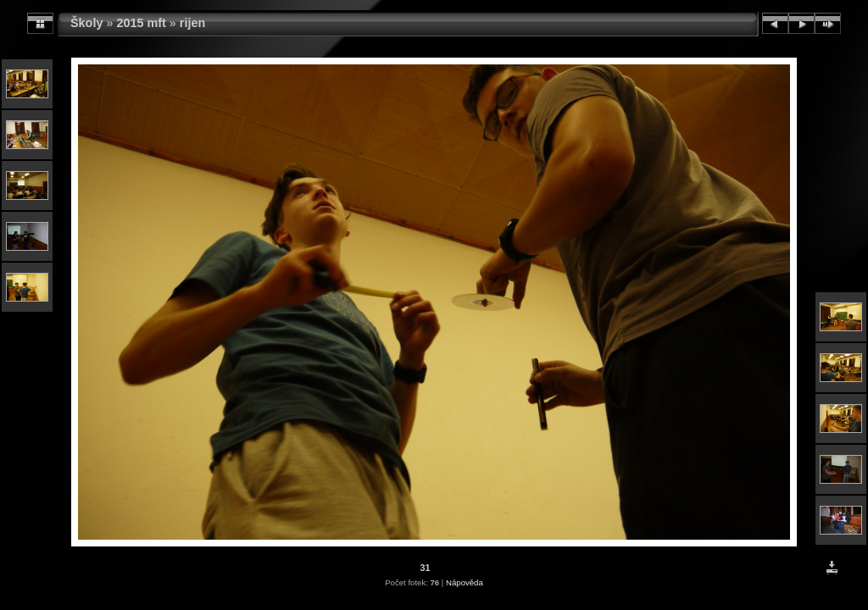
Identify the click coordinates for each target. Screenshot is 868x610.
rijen (192, 23)
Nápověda (465, 582)
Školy (86, 23)
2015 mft (141, 23)
